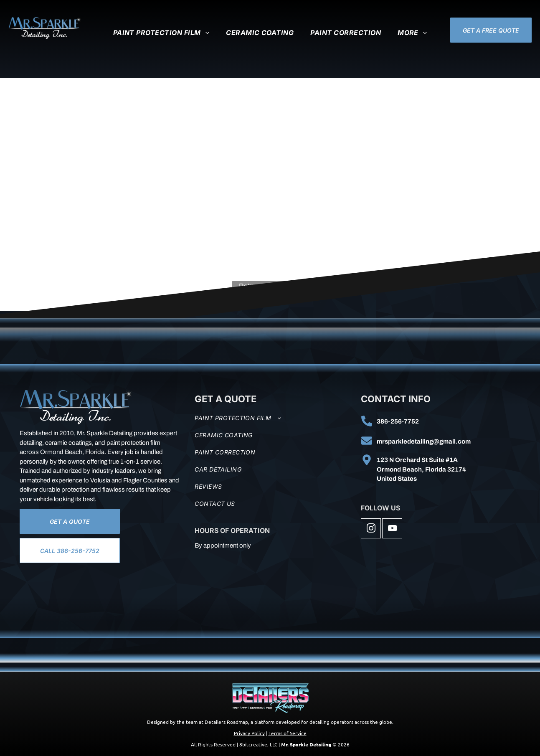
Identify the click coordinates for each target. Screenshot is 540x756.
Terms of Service (288, 733)
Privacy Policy (249, 733)
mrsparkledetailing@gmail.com (424, 441)
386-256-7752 (398, 421)
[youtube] (392, 529)
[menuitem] (161, 33)
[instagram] (371, 529)
